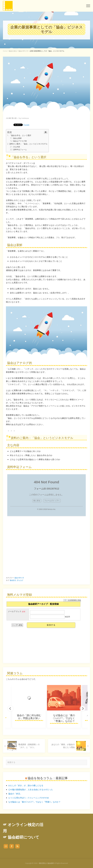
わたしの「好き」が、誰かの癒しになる (26, 785)
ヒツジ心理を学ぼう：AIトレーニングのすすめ (29, 798)
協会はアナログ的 (20, 141)
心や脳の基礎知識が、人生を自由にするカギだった (31, 790)
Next (83, 709)
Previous (10, 709)
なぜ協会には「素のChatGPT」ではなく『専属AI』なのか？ (64, 718)
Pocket (26, 125)
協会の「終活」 (15, 794)
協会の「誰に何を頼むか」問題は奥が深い (29, 717)
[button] (88, 6)
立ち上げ (20, 580)
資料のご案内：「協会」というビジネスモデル (28, 144)
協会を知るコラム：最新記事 (48, 778)
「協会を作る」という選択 (20, 135)
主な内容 (17, 147)
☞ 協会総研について (21, 837)
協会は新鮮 (17, 138)
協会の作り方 (19, 578)
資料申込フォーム (20, 149)
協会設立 (13, 580)
